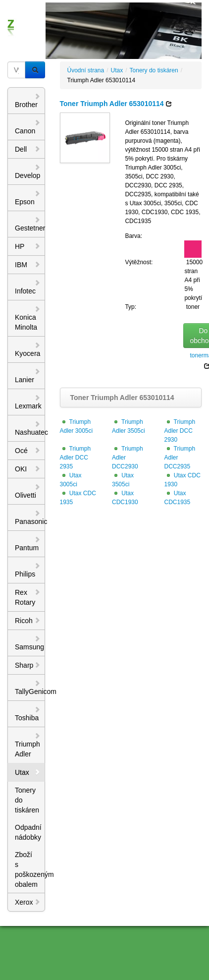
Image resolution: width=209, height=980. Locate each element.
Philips (28, 570)
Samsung (29, 643)
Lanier (28, 376)
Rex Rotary (28, 597)
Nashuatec (30, 428)
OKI (28, 469)
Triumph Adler (28, 745)
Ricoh (28, 621)
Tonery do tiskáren (27, 800)
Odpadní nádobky (28, 832)
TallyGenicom (30, 688)
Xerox (28, 902)
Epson (28, 198)
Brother (28, 101)
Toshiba (28, 714)
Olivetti (28, 491)
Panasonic (30, 518)
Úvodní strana (86, 70)
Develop (28, 172)
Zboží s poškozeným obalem (30, 869)
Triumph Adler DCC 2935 (76, 458)
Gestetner (30, 224)
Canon (28, 127)
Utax (28, 772)
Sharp (28, 665)
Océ (28, 451)
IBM (28, 265)
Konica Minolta (28, 318)
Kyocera (28, 349)
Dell (28, 149)
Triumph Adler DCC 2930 (180, 431)
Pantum (28, 544)
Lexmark (28, 402)
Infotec (28, 287)
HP (28, 246)
